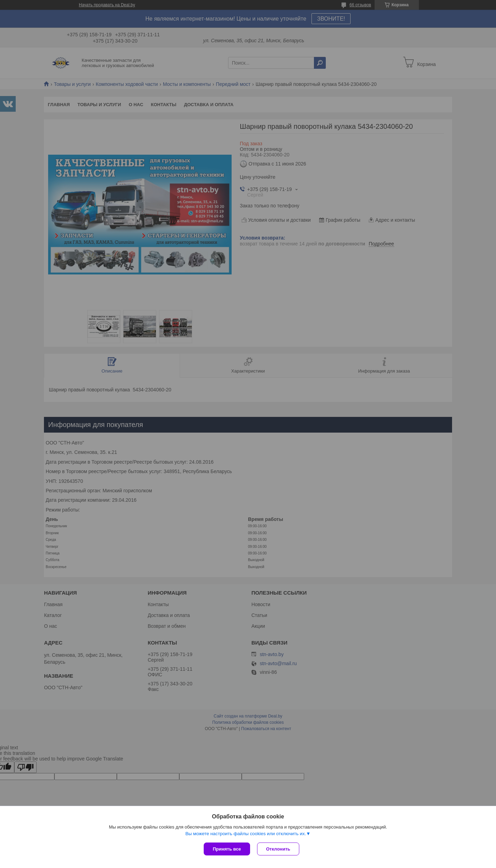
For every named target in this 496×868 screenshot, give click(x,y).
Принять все (227, 849)
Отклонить (278, 849)
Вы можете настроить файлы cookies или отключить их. (246, 834)
